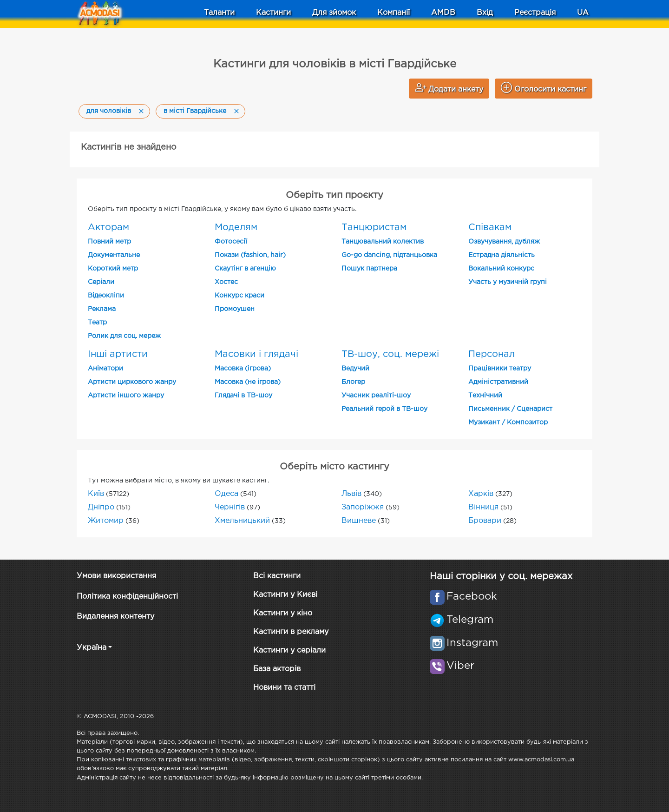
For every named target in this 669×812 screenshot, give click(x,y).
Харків (481, 494)
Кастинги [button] (273, 13)
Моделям (236, 227)
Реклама (102, 309)
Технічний (485, 396)
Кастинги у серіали (289, 650)
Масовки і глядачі (256, 354)
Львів (351, 494)
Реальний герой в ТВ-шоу (384, 409)
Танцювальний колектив (383, 242)
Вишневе (359, 521)
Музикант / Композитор (508, 423)
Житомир (106, 521)
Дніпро (101, 507)
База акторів (277, 669)
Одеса (226, 494)
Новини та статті (284, 688)
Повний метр (109, 242)
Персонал (492, 354)
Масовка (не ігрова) (248, 382)
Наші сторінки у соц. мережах (501, 576)
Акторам (108, 227)
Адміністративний (498, 382)
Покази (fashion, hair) (250, 255)
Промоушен (235, 309)
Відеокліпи (106, 296)
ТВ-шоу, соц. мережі (390, 354)
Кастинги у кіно (283, 613)
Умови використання (116, 576)
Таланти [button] (219, 13)
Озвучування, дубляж (504, 242)
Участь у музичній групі (508, 282)
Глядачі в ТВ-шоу (243, 396)
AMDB (443, 13)
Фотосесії (231, 242)
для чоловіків (109, 111)
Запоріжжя (363, 507)
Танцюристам (374, 227)
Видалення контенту (115, 617)
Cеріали (101, 282)
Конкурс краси (239, 296)
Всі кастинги (277, 576)
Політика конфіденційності (127, 597)
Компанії (394, 13)
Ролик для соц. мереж (124, 336)
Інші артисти (118, 354)
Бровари (485, 521)
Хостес (226, 282)
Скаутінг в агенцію (245, 269)
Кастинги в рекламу (291, 632)
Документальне (114, 255)
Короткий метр (113, 269)
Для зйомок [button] (334, 13)
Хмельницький (242, 521)
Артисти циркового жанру (132, 382)
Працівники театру (500, 369)
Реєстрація (535, 13)
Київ (96, 494)
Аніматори (105, 369)
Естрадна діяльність (502, 255)
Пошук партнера (369, 269)
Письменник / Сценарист (510, 409)
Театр (97, 323)
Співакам (490, 227)
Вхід (485, 13)
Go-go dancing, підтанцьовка (389, 255)
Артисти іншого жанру (126, 396)
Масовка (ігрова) (243, 369)
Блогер (353, 382)
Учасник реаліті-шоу (376, 396)
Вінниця (483, 507)
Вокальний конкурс (501, 269)
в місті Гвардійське (195, 111)
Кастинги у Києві (285, 595)
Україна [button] (92, 648)
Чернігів (230, 507)
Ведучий (355, 369)
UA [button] (583, 13)
